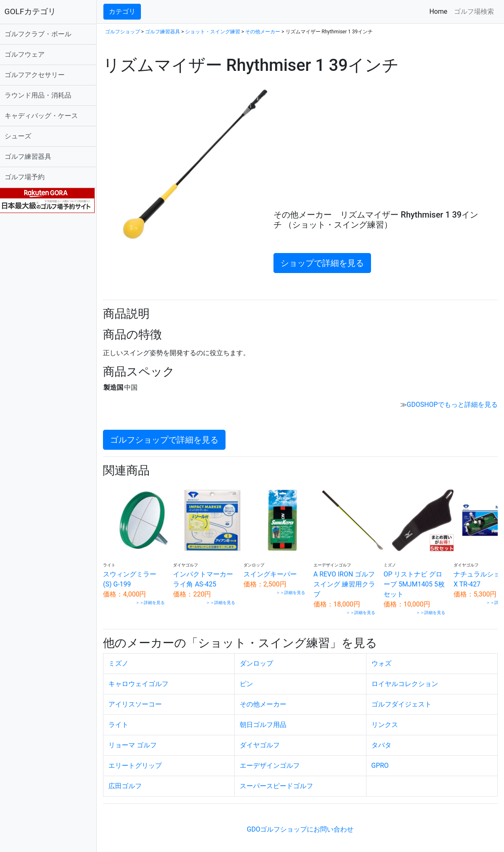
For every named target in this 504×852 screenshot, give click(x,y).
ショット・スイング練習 (216, 32)
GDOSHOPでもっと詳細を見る (452, 405)
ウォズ (383, 660)
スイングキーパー (267, 570)
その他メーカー (267, 32)
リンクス (386, 721)
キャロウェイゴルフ (142, 680)
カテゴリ (126, 11)
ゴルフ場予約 (28, 177)
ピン (249, 680)
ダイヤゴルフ (262, 742)
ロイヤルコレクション (406, 680)
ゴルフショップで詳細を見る (168, 440)
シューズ (22, 136)
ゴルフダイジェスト (403, 701)
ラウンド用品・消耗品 (42, 95)
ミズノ (122, 660)
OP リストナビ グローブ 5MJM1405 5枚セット (401, 580)
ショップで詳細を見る (325, 263)
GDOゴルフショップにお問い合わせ (302, 826)
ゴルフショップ (126, 32)
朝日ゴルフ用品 (266, 721)
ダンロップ (259, 660)
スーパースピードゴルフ (279, 783)
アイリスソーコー (139, 701)
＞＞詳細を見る (150, 599)
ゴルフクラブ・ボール (42, 34)
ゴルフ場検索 (474, 11)
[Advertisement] (384, 147)
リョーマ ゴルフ (136, 742)
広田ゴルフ (129, 783)
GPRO (381, 762)
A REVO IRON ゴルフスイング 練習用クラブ (334, 580)
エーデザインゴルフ (272, 762)
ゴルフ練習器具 (32, 157)
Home (440, 11)
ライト (122, 721)
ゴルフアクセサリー (38, 75)
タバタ (383, 742)
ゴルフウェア (28, 54)
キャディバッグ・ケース (45, 116)
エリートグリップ (139, 762)
